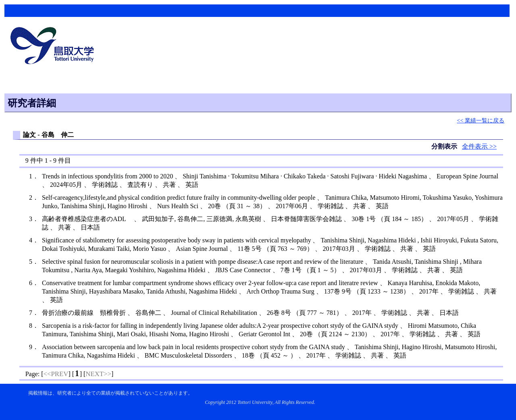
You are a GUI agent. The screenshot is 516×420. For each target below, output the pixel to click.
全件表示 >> (479, 146)
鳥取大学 (54, 47)
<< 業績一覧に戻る (481, 120)
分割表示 (445, 146)
